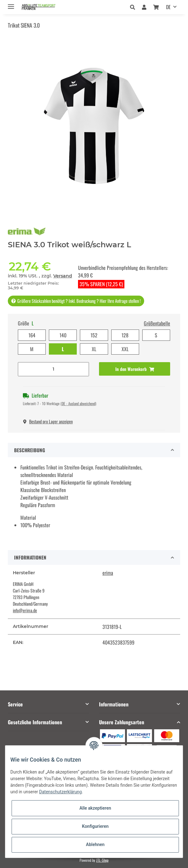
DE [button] (168, 7)
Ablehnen (95, 844)
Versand (63, 276)
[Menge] (53, 369)
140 (63, 335)
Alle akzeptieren (95, 808)
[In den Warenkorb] (135, 369)
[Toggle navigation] (11, 4)
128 (125, 335)
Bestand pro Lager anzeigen (48, 421)
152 (94, 335)
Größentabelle (157, 323)
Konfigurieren (95, 826)
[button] (134, 7)
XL (94, 349)
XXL (125, 349)
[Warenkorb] (156, 7)
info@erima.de (25, 610)
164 (32, 335)
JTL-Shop (102, 860)
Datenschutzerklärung (60, 792)
